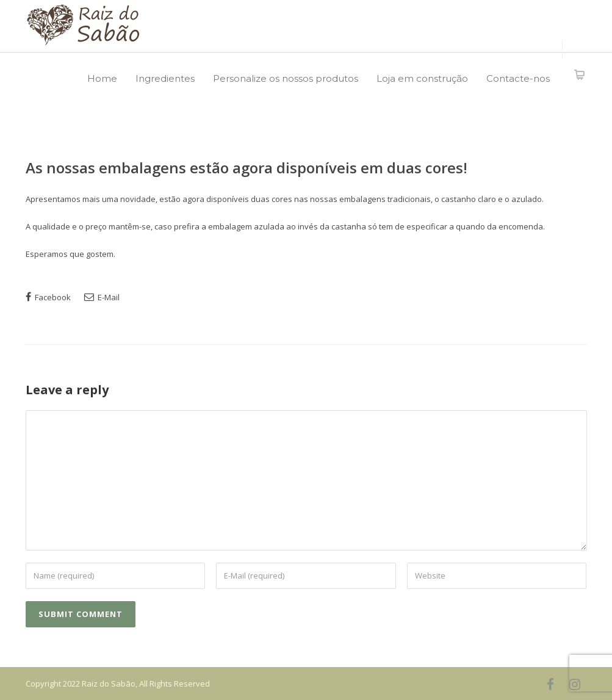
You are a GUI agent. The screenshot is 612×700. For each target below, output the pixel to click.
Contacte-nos (518, 78)
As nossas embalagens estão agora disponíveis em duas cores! (247, 168)
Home (102, 78)
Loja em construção (422, 78)
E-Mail (102, 297)
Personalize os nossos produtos (286, 78)
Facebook (48, 297)
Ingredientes (165, 78)
